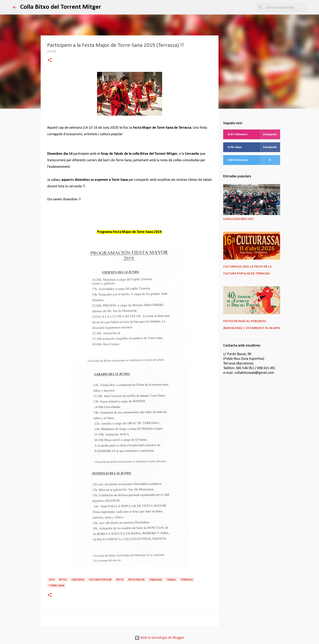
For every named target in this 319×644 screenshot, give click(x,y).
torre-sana (57, 585)
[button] (50, 61)
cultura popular (100, 580)
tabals (171, 580)
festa (120, 580)
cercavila (78, 580)
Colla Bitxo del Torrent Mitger (61, 7)
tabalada (156, 580)
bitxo (63, 580)
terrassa (187, 580)
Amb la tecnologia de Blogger (159, 638)
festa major (136, 580)
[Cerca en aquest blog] (286, 7)
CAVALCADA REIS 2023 (238, 219)
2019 (52, 580)
